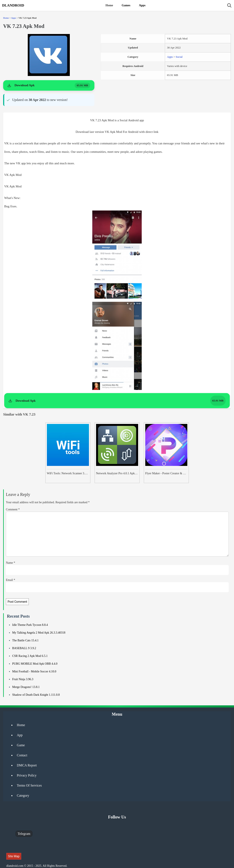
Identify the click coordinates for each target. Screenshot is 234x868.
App (20, 735)
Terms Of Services (29, 785)
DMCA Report (27, 765)
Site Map (14, 856)
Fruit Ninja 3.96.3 (23, 679)
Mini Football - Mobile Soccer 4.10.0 (34, 671)
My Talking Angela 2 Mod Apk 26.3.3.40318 (39, 633)
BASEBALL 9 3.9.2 (24, 648)
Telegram (24, 834)
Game (21, 745)
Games (126, 5)
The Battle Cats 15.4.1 (25, 640)
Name (11, 563)
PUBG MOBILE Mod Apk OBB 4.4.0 (35, 664)
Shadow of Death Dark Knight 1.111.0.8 (36, 695)
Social (179, 57)
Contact (22, 755)
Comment (13, 509)
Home (109, 5)
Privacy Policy (27, 775)
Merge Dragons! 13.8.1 (26, 687)
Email (11, 580)
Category (23, 795)
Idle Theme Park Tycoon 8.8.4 (30, 625)
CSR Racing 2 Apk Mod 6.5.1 (30, 656)
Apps (142, 5)
